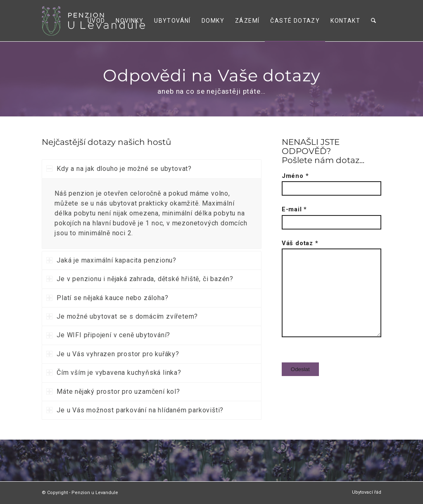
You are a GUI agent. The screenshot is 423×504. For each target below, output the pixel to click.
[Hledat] (374, 21)
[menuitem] (97, 21)
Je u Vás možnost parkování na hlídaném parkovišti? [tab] (135, 410)
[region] (151, 214)
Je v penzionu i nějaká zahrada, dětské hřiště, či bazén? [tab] (140, 279)
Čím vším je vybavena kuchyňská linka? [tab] (114, 373)
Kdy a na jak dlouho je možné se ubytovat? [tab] (119, 169)
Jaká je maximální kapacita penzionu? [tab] (111, 260)
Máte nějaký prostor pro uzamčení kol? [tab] (113, 392)
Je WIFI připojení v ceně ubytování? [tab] (108, 335)
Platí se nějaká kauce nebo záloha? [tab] (107, 298)
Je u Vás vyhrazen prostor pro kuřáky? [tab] (113, 354)
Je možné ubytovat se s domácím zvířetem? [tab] (122, 316)
